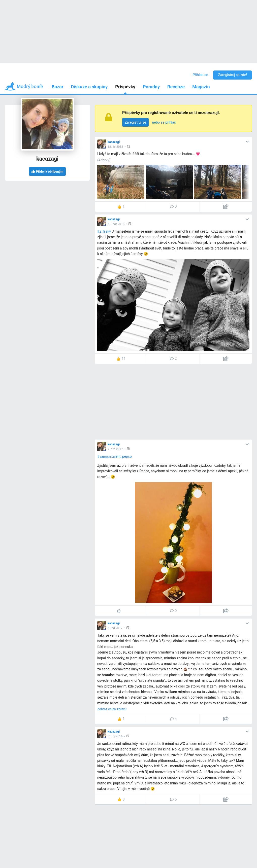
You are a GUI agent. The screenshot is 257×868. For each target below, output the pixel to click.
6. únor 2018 (116, 224)
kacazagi (114, 142)
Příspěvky (125, 87)
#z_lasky (104, 231)
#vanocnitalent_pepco (115, 456)
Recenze (176, 87)
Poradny (151, 87)
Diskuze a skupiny (89, 87)
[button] (129, 146)
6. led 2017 (115, 628)
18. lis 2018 (115, 147)
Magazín (201, 87)
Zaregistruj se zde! (233, 75)
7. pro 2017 (115, 449)
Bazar (58, 87)
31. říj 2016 (115, 736)
